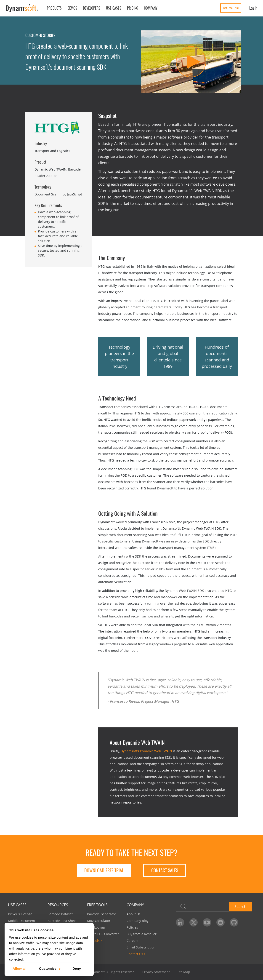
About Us (134, 914)
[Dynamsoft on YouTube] (207, 922)
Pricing (133, 8)
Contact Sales (165, 870)
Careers (133, 941)
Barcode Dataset (60, 914)
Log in (253, 8)
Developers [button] (92, 8)
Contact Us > (136, 954)
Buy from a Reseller (142, 934)
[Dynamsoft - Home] (22, 8)
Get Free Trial (231, 8)
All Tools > (95, 941)
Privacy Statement (156, 972)
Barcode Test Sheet (62, 921)
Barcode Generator (102, 914)
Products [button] (54, 8)
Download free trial (104, 870)
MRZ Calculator (99, 921)
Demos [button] (72, 8)
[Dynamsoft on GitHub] (234, 922)
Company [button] (151, 8)
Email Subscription (141, 947)
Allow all (20, 968)
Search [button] (240, 907)
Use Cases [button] (114, 8)
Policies (132, 927)
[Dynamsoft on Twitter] (194, 922)
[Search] (202, 907)
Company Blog (138, 921)
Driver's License (20, 914)
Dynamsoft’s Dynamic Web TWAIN (146, 751)
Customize (49, 968)
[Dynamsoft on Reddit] (220, 922)
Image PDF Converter (103, 934)
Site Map (183, 972)
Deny (77, 968)
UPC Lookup (96, 927)
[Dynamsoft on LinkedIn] (180, 922)
